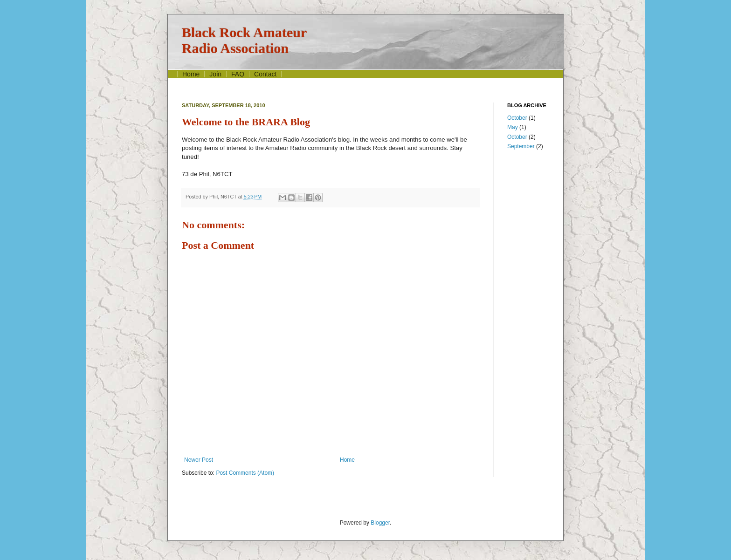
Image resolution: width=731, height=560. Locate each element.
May (513, 127)
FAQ (238, 74)
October (517, 118)
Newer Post (199, 460)
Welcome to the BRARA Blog (246, 122)
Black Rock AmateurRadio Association (244, 40)
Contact (265, 74)
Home (191, 74)
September (521, 146)
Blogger (380, 523)
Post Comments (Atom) (245, 473)
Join (215, 74)
